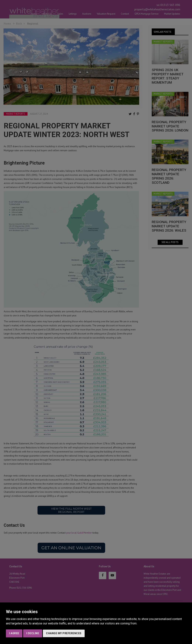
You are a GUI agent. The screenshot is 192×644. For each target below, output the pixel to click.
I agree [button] (14, 633)
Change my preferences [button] (64, 633)
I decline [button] (33, 633)
